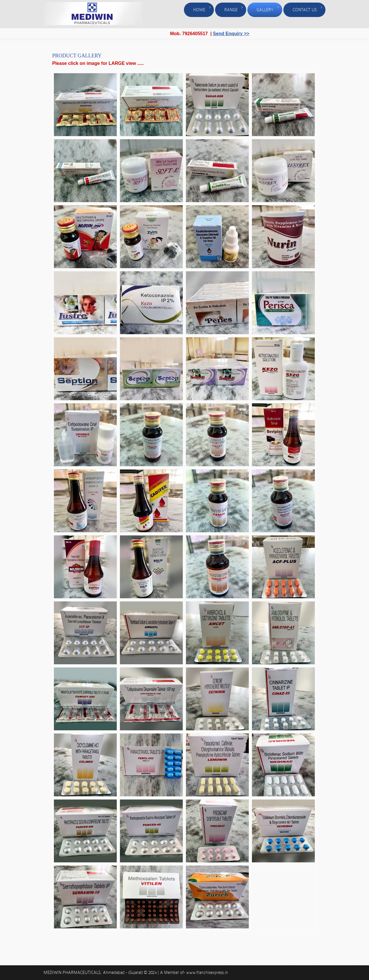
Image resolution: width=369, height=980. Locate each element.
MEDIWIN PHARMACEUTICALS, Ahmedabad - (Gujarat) (94, 973)
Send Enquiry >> (231, 34)
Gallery (265, 10)
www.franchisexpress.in (207, 973)
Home (199, 10)
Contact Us (305, 10)
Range (231, 10)
